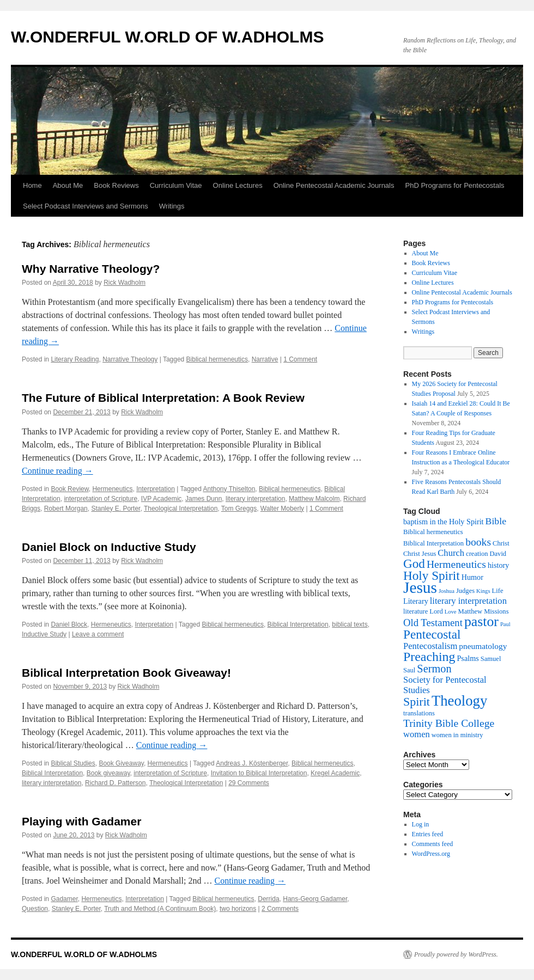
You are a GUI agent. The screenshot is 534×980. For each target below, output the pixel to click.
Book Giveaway (121, 763)
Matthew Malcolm (314, 499)
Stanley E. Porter (116, 509)
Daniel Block (69, 624)
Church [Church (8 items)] (451, 553)
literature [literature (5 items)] (415, 611)
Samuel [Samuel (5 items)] (491, 659)
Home (32, 185)
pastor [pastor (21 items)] (481, 621)
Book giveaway (108, 773)
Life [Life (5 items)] (498, 591)
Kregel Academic (335, 773)
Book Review (69, 489)
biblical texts (350, 624)
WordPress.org (431, 854)
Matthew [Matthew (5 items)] (471, 611)
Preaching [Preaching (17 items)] (429, 657)
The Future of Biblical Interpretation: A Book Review (163, 398)
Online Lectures (238, 185)
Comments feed (433, 844)
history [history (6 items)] (498, 565)
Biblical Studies (73, 763)
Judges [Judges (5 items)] (465, 591)
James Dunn (204, 499)
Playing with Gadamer (81, 821)
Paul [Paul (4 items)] (505, 624)
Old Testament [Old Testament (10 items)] (433, 623)
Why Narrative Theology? (91, 269)
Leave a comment (98, 634)
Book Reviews (116, 185)
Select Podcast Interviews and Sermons (86, 206)
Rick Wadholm (125, 283)
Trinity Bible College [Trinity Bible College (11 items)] (449, 723)
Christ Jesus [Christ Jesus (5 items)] (420, 554)
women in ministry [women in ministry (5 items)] (457, 735)
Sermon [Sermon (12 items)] (434, 669)
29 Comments (249, 783)
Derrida (268, 899)
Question (35, 909)
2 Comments (280, 909)
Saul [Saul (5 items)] (409, 670)
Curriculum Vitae (176, 185)
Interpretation (156, 489)
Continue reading (57, 471)
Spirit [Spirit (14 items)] (417, 702)
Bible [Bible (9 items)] (496, 521)
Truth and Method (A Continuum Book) (160, 909)
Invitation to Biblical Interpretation (259, 773)
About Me (68, 185)
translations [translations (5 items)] (419, 713)
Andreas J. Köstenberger (252, 763)
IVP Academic (161, 499)
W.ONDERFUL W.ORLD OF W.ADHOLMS (167, 37)
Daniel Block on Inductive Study (109, 547)
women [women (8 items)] (417, 734)
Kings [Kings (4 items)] (483, 591)
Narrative (265, 359)
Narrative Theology (130, 359)
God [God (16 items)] (414, 563)
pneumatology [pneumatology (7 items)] (483, 646)
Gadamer (64, 899)
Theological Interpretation (181, 509)
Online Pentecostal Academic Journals (334, 185)
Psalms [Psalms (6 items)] (468, 658)
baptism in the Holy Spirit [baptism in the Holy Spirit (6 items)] (444, 522)
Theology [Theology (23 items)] (459, 701)
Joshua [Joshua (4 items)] (447, 591)
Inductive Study (44, 634)
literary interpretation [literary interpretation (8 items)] (468, 601)
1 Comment (300, 359)
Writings (172, 206)
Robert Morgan (66, 509)
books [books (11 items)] (478, 542)
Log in (421, 824)
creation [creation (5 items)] (477, 554)
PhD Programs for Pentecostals (455, 185)
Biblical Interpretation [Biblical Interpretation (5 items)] (433, 543)
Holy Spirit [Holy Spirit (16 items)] (432, 575)
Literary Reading (75, 359)
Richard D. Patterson (115, 783)
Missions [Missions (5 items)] (496, 611)
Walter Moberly (282, 509)
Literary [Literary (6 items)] (416, 601)
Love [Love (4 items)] (451, 612)
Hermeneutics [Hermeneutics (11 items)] (456, 564)
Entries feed (428, 834)
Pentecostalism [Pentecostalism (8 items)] (430, 646)
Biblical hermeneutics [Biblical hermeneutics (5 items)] (433, 532)
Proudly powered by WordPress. (456, 954)
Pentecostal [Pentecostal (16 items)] (432, 634)
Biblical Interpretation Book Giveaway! (126, 673)
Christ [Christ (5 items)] (501, 543)
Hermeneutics (112, 489)
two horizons (238, 909)
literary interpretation (255, 499)
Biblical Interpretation (298, 624)
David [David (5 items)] (498, 554)
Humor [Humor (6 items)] (472, 577)
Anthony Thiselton (229, 489)
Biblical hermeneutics (217, 359)
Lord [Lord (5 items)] (436, 611)
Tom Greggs (239, 509)
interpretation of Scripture (101, 499)
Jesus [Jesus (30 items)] (420, 587)
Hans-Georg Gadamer (315, 899)
